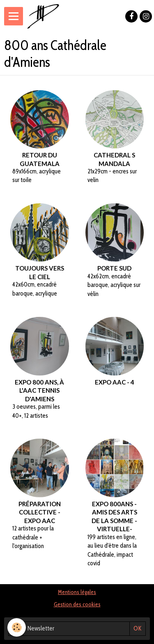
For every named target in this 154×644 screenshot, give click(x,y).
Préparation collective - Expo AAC (40, 512)
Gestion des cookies (77, 604)
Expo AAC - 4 (115, 382)
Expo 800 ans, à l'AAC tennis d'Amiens (39, 390)
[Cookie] (17, 627)
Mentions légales (77, 592)
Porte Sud (114, 268)
